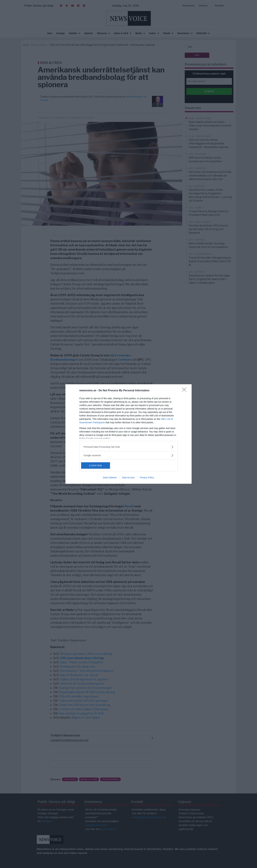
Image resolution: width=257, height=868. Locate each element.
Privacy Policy (147, 478)
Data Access (128, 478)
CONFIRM (97, 466)
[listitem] (128, 447)
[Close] (185, 391)
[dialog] (128, 434)
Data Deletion (110, 478)
